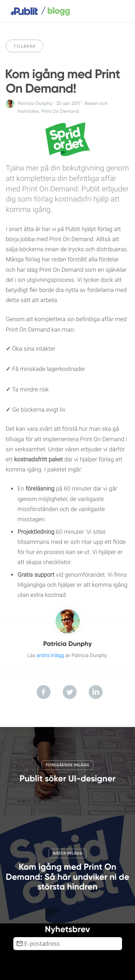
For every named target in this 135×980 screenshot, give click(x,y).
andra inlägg (50, 656)
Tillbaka (24, 46)
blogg (55, 11)
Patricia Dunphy (35, 103)
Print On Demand (60, 111)
